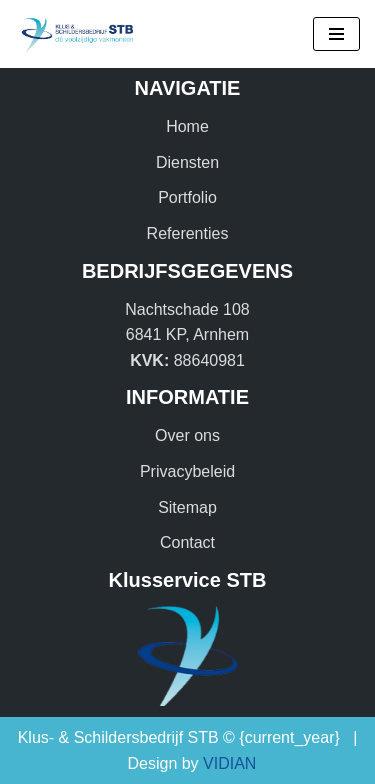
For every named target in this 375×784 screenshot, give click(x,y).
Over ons (187, 435)
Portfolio (187, 197)
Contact (187, 542)
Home (187, 126)
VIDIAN (229, 763)
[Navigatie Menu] (336, 34)
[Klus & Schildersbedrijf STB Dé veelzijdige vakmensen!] (75, 34)
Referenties (188, 233)
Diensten (187, 162)
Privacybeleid (187, 471)
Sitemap (187, 507)
